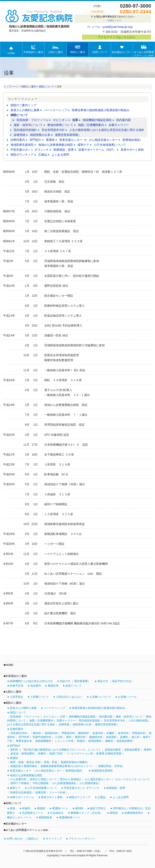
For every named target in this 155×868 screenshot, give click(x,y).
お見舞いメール (127, 697)
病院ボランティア (22, 155)
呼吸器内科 (68, 733)
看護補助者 (45, 817)
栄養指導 (41, 792)
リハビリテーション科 (80, 753)
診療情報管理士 (134, 813)
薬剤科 (14, 750)
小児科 (59, 737)
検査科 (148, 750)
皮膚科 (124, 737)
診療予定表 (17, 686)
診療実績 (20, 135)
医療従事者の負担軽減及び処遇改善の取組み (101, 110)
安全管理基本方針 (53, 130)
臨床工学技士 (98, 808)
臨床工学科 (56, 753)
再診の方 (103, 681)
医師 (13, 808)
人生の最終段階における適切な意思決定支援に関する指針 (107, 130)
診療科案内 (18, 140)
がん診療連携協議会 (64, 783)
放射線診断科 (125, 741)
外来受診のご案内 (33, 49)
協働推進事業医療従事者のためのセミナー (66, 766)
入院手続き (17, 697)
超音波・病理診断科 (23, 753)
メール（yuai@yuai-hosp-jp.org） (113, 27)
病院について (46, 87)
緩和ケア (83, 145)
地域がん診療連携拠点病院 (56, 145)
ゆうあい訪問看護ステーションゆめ (144, 51)
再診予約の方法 (122, 681)
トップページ (11, 87)
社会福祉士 (57, 813)
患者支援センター (71, 140)
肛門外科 (24, 737)
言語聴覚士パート (33, 813)
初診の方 (65, 681)
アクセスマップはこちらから (117, 37)
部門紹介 (35, 140)
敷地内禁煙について (60, 125)
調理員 (114, 813)
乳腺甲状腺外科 (42, 737)
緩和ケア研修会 (20, 783)
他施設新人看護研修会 (24, 766)
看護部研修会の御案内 (74, 762)
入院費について (40, 697)
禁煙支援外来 (24, 741)
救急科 (81, 741)
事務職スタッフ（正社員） (87, 813)
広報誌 (43, 155)
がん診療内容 (18, 779)
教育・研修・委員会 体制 (25, 762)
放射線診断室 (132, 750)
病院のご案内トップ (23, 105)
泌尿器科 (111, 737)
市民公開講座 (41, 783)
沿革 (75, 120)
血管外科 (123, 733)
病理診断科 (95, 741)
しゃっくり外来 (64, 741)
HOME (11, 50)
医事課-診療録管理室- (109, 753)
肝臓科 (110, 733)
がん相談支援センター (103, 140)
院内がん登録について (43, 779)
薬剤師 (79, 808)
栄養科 (42, 753)
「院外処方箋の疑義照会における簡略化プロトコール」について (60, 750)
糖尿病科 (84, 733)
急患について (73, 686)
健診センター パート (19, 817)
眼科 (69, 737)
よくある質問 (60, 155)
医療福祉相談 (131, 140)
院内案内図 (124, 120)
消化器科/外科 (19, 733)
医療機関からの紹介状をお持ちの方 (31, 681)
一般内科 (36, 733)
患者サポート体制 (132, 150)
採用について (100, 49)
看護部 (50, 140)
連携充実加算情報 (66, 135)
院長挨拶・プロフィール (33, 120)
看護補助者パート (70, 817)
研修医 (26, 808)
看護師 (41, 808)
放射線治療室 (113, 750)
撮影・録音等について (28, 125)
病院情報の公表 (40, 135)
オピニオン (60, 120)
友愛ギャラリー (119, 125)
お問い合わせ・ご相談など (23, 839)
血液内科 (98, 733)
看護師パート (60, 808)
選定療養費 (81, 681)
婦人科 (136, 737)
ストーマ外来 (57, 792)
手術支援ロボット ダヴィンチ (30, 150)
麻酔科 (109, 741)
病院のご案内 (78, 49)
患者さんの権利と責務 (25, 110)
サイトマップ (54, 839)
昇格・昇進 (51, 762)
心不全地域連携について (110, 145)
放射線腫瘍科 (43, 741)
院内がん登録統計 (71, 779)
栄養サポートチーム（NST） (97, 150)
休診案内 (36, 686)
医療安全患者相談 (21, 792)
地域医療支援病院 (22, 145)
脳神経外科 (96, 737)
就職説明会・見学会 (110, 766)
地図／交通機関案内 (91, 125)
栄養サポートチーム (22, 797)
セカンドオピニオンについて (132, 779)
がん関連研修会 (89, 783)
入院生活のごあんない (69, 697)
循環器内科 (51, 733)
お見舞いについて (100, 697)
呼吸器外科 (139, 733)
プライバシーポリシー (82, 839)
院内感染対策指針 (25, 130)
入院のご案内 (55, 49)
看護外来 (53, 686)
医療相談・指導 (64, 150)
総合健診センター (122, 49)
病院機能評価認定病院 (97, 120)
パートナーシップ (56, 110)
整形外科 (80, 737)
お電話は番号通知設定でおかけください (113, 19)
